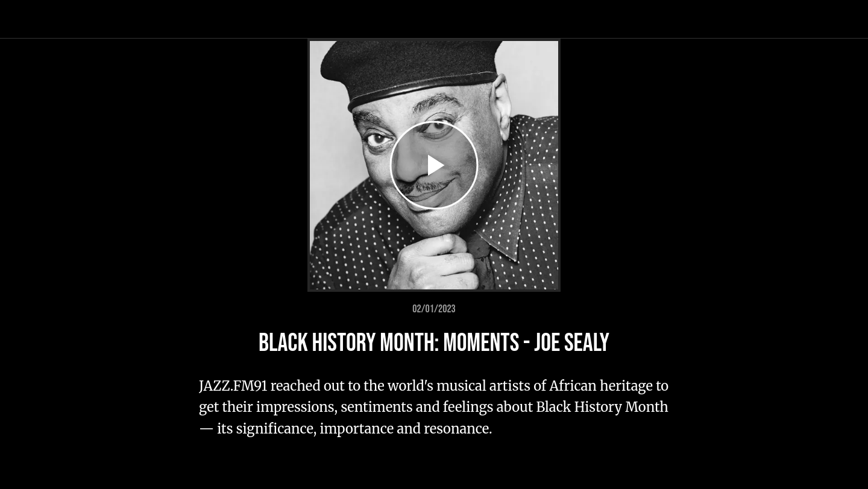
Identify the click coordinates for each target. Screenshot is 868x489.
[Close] (24, 19)
